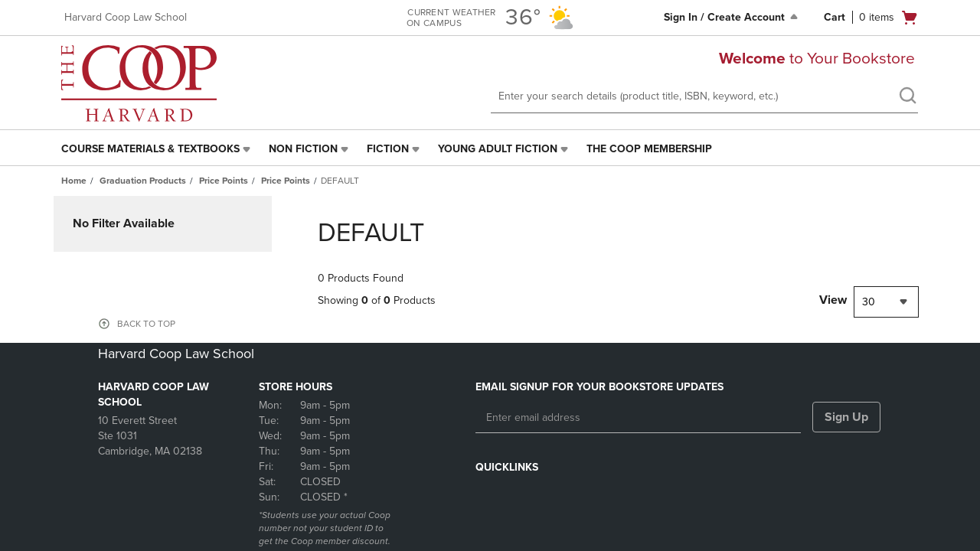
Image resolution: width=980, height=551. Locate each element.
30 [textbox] (869, 302)
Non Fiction (303, 149)
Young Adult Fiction (498, 149)
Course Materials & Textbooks (150, 149)
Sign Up (846, 417)
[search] (907, 97)
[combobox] (886, 302)
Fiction (388, 149)
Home (74, 181)
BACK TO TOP (146, 324)
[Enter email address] (638, 418)
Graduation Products (143, 181)
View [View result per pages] (833, 300)
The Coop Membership (649, 149)
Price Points (224, 181)
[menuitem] (157, 149)
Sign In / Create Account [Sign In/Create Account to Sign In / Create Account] (732, 17)
